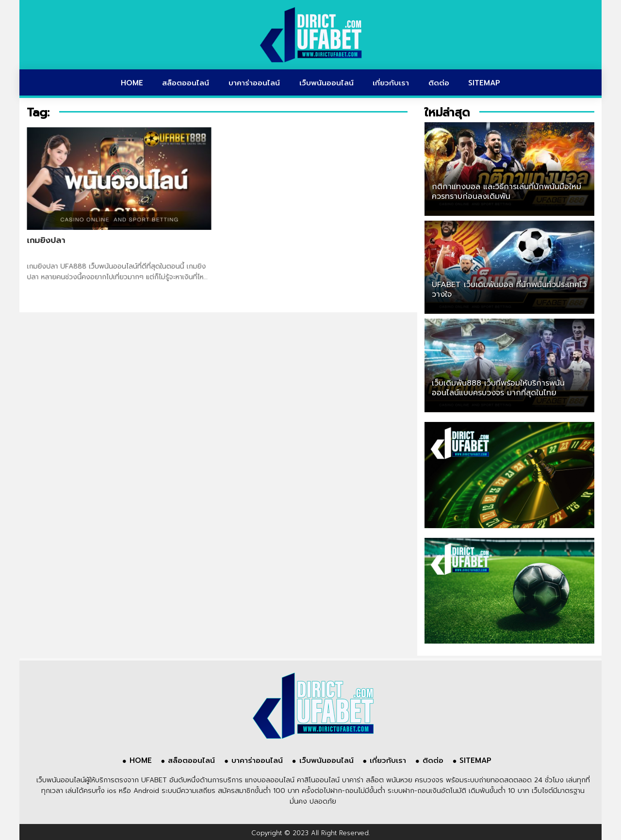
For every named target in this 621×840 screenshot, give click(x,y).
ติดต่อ (439, 83)
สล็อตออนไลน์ (186, 83)
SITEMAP (484, 83)
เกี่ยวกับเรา (391, 83)
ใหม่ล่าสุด (447, 113)
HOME (132, 83)
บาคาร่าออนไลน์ (254, 83)
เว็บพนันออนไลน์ (327, 83)
